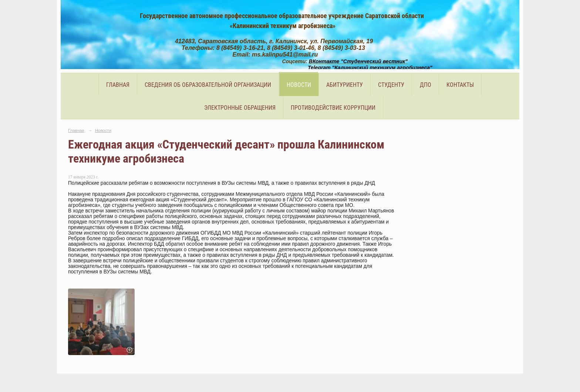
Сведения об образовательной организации (208, 85)
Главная (118, 85)
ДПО (426, 85)
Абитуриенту (345, 85)
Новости (299, 85)
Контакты (460, 85)
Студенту (391, 85)
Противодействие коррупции (333, 108)
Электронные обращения (240, 108)
